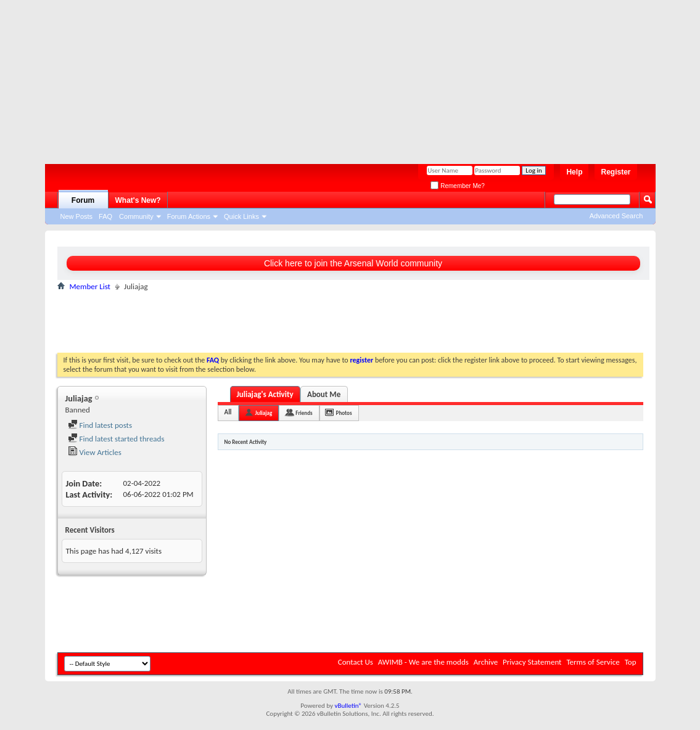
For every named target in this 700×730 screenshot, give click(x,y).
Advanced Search (616, 216)
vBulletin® (348, 706)
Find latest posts (100, 425)
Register (616, 172)
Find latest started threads (116, 439)
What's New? (138, 200)
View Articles (95, 452)
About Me (324, 394)
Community (136, 216)
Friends (304, 413)
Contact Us (356, 662)
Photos (344, 413)
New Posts (77, 216)
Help (574, 172)
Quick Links (241, 216)
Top (631, 662)
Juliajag (264, 413)
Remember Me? (457, 186)
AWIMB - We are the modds (423, 662)
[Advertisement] (344, 77)
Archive (486, 662)
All (228, 412)
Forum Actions (189, 216)
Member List (90, 286)
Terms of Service (593, 662)
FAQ (105, 216)
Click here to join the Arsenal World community (353, 263)
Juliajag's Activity (265, 394)
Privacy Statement (532, 662)
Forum (83, 200)
